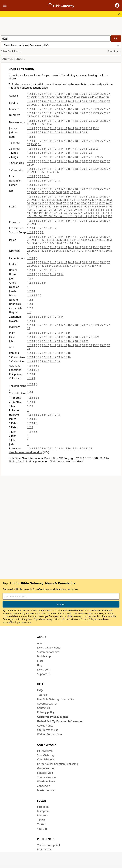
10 (48, 94)
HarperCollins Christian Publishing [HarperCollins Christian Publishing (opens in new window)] (58, 764)
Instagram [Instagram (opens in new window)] (43, 811)
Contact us (44, 708)
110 (80, 210)
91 (82, 207)
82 (50, 207)
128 (85, 213)
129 (90, 213)
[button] (117, 5)
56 (43, 203)
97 (104, 207)
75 (111, 203)
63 (68, 203)
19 (80, 94)
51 (111, 200)
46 (93, 97)
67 (82, 203)
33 (47, 97)
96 (100, 207)
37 (61, 97)
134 (29, 216)
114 (100, 210)
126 (75, 213)
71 (97, 203)
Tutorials (42, 695)
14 (62, 94)
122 (55, 213)
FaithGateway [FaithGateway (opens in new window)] (45, 751)
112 (90, 210)
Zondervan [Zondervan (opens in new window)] (44, 786)
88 (71, 207)
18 (76, 94)
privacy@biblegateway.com (17, 622)
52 (29, 203)
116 (110, 210)
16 (69, 94)
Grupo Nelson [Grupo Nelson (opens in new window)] (45, 768)
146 (90, 216)
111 (85, 210)
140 (59, 216)
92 (86, 207)
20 (83, 94)
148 (100, 216)
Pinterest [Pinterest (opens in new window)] (42, 815)
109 (75, 210)
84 (57, 207)
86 (64, 207)
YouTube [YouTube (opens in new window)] (42, 829)
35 (54, 97)
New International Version (25, 452)
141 (65, 216)
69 (89, 203)
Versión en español (49, 845)
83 (54, 207)
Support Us (44, 674)
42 (79, 97)
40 (71, 97)
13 (58, 94)
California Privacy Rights (53, 717)
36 (57, 97)
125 (69, 213)
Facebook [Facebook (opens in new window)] (43, 807)
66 (79, 203)
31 (39, 97)
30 (36, 97)
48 (100, 97)
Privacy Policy (88, 619)
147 (95, 216)
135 (34, 216)
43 (82, 97)
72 (100, 203)
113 (95, 210)
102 (39, 210)
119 (39, 213)
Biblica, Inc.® (16, 461)
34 (50, 97)
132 (105, 213)
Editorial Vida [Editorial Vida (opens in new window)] (45, 773)
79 (39, 207)
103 (44, 210)
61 (61, 203)
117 (29, 213)
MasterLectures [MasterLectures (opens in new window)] (46, 790)
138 (49, 216)
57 (47, 203)
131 (100, 213)
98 (107, 207)
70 (93, 203)
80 (43, 207)
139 (55, 216)
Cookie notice (45, 726)
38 (64, 97)
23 (94, 94)
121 (49, 213)
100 (29, 210)
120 (44, 213)
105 (55, 210)
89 (75, 207)
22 (91, 94)
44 (86, 97)
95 (97, 207)
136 (39, 216)
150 (110, 216)
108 (69, 210)
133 (110, 213)
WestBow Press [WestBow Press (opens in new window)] (46, 781)
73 (104, 203)
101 (34, 210)
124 (65, 213)
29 (32, 97)
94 (93, 207)
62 (64, 203)
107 (65, 210)
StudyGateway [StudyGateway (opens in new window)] (46, 755)
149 (105, 216)
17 (73, 94)
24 (98, 94)
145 (85, 216)
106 (59, 210)
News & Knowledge (49, 648)
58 (50, 203)
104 (49, 210)
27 (108, 94)
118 (34, 213)
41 (75, 97)
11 (51, 94)
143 (75, 216)
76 (29, 207)
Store (40, 661)
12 (55, 94)
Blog (40, 665)
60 (57, 203)
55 (39, 203)
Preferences (44, 849)
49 (104, 97)
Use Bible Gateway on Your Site (56, 699)
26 (105, 94)
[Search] (116, 39)
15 (66, 94)
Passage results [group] (13, 59)
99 (111, 207)
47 (97, 97)
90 (79, 207)
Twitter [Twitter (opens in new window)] (41, 824)
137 (44, 216)
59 (54, 203)
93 (89, 207)
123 (59, 213)
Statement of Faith (48, 652)
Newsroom (44, 670)
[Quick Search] (55, 39)
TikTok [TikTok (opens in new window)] (41, 820)
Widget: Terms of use (50, 734)
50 (107, 97)
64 (71, 203)
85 (61, 207)
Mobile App (44, 656)
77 (32, 207)
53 (32, 203)
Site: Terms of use (48, 730)
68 (86, 203)
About (41, 643)
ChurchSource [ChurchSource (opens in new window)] (46, 759)
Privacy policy (46, 712)
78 (36, 207)
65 (75, 203)
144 (80, 216)
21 (87, 94)
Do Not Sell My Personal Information (60, 721)
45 (89, 97)
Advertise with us (47, 704)
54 (36, 203)
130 (95, 213)
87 (68, 207)
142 (69, 216)
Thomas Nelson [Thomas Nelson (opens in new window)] (46, 777)
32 (43, 97)
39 (68, 97)
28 (29, 97)
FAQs (40, 690)
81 (47, 207)
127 (80, 213)
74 (107, 203)
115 (105, 210)
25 (101, 94)
